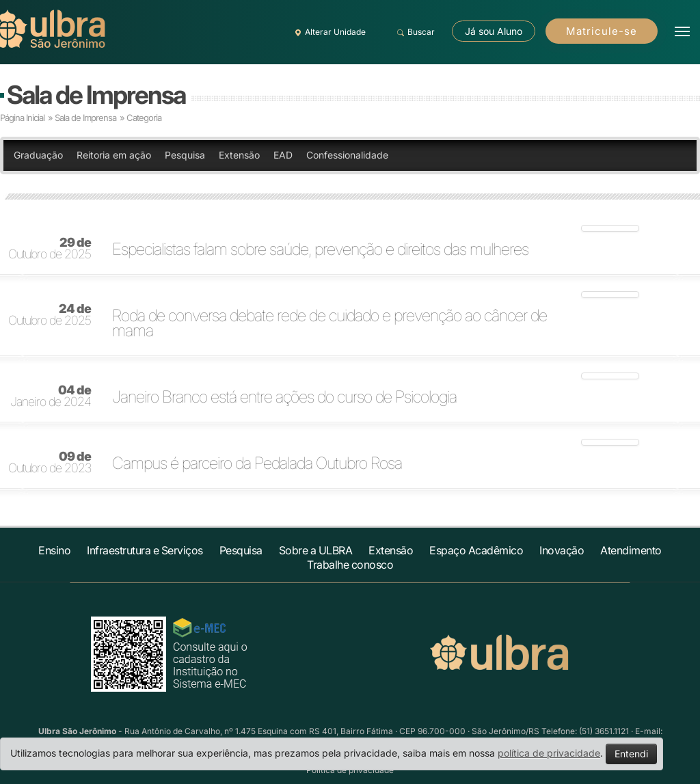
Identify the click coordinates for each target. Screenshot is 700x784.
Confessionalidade (347, 155)
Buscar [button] (414, 32)
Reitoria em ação (114, 155)
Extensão (239, 155)
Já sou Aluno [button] (494, 31)
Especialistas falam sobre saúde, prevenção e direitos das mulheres (320, 249)
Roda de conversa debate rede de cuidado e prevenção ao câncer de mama (329, 323)
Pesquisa (185, 155)
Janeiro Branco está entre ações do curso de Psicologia (284, 397)
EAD (283, 155)
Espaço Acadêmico (476, 550)
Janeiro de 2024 (51, 396)
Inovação (562, 550)
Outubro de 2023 (50, 463)
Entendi (631, 754)
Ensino (54, 550)
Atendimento (631, 550)
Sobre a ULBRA (316, 550)
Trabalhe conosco (350, 565)
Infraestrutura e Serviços (145, 550)
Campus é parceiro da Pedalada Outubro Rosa (257, 463)
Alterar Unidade (328, 32)
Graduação (38, 155)
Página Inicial (22, 118)
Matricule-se (602, 31)
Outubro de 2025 (50, 249)
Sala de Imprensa (96, 95)
